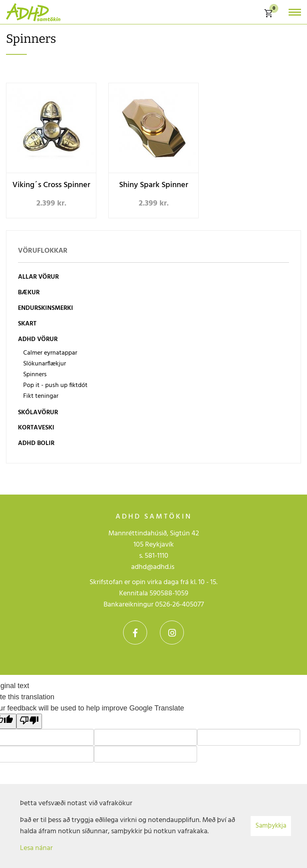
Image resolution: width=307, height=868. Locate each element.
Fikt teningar (41, 396)
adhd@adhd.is (153, 567)
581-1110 (156, 556)
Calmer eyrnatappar (50, 353)
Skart (27, 324)
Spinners (35, 375)
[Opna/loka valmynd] (295, 12)
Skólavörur (38, 413)
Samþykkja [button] (271, 826)
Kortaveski (36, 428)
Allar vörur (38, 277)
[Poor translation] (29, 721)
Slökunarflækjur (45, 364)
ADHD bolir (36, 443)
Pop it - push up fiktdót (55, 385)
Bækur (29, 293)
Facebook (135, 633)
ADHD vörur (38, 339)
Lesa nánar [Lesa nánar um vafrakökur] (36, 848)
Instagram (172, 633)
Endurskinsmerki (46, 308)
